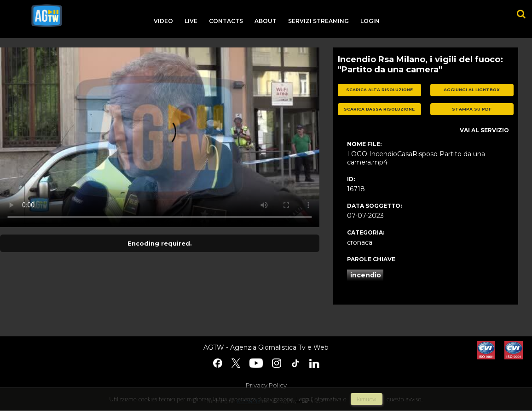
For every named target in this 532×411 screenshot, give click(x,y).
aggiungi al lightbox (472, 90)
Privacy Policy (266, 385)
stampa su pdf (472, 109)
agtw (47, 16)
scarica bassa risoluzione (379, 109)
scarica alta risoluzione (379, 90)
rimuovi (367, 399)
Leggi (303, 399)
